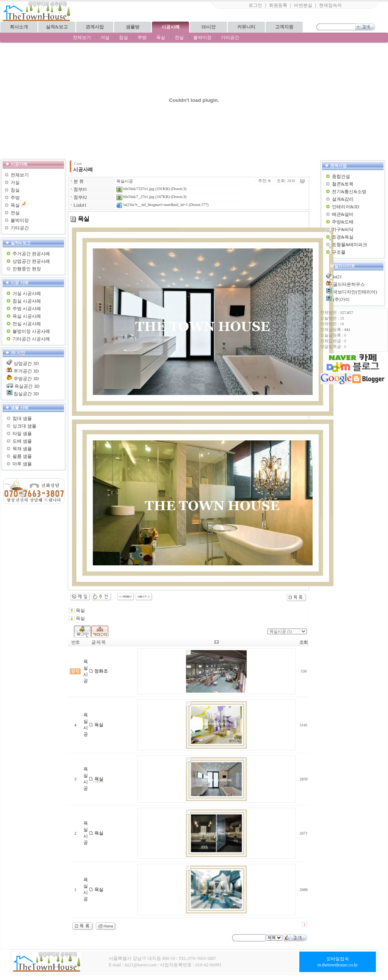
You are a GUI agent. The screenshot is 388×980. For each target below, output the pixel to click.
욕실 (161, 37)
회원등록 (278, 5)
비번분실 (303, 5)
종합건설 (341, 176)
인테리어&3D (346, 207)
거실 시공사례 (27, 293)
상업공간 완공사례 (31, 261)
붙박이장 (202, 37)
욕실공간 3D (27, 386)
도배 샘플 (22, 441)
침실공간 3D (26, 394)
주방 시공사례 (27, 309)
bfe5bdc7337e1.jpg (135, 189)
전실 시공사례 (27, 324)
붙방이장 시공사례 (31, 331)
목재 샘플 (22, 449)
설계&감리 (343, 199)
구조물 (339, 252)
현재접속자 (330, 5)
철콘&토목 (343, 184)
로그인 (255, 5)
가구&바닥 (343, 229)
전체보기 (82, 37)
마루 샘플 (22, 464)
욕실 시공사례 (27, 316)
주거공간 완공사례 (31, 254)
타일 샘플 (22, 434)
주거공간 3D (26, 371)
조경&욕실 (343, 237)
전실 (179, 37)
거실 (105, 37)
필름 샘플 (22, 456)
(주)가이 (341, 300)
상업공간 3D (26, 364)
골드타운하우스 (349, 284)
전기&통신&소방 (349, 192)
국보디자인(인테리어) (355, 292)
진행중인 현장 (27, 269)
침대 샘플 (22, 418)
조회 (304, 642)
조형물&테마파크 (350, 245)
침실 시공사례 (27, 301)
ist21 (337, 277)
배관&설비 (343, 214)
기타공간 (230, 37)
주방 (142, 37)
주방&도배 (343, 222)
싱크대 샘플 (24, 426)
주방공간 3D (26, 379)
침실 (124, 37)
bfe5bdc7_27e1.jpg (135, 197)
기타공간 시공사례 (31, 339)
